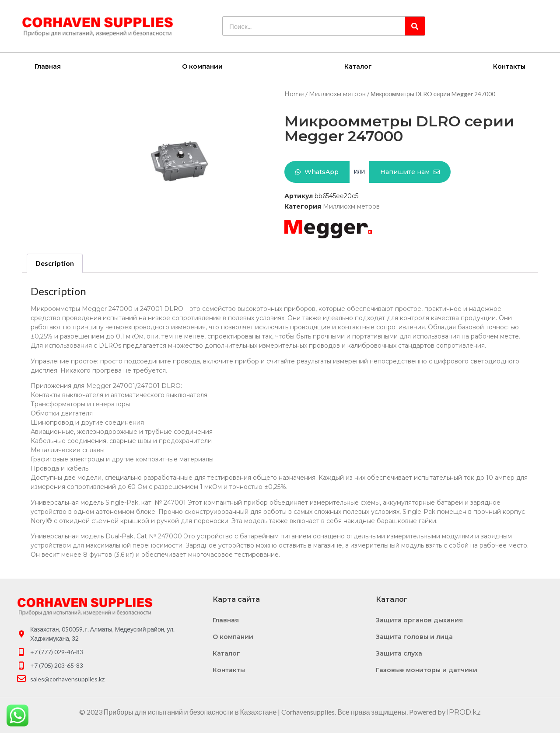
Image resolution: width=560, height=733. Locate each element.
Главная (48, 66)
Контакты (509, 66)
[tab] (55, 263)
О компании (202, 66)
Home (294, 94)
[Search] (415, 26)
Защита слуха (399, 653)
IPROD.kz (464, 712)
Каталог (358, 66)
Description (55, 263)
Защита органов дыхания (419, 620)
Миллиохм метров (337, 94)
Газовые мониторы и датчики (427, 670)
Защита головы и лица (414, 636)
